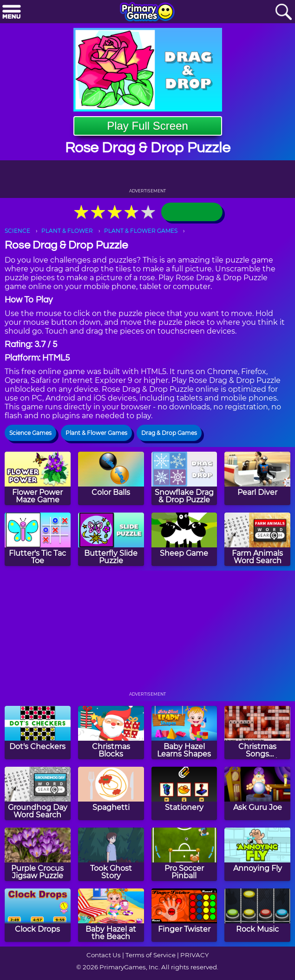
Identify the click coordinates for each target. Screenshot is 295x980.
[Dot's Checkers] (38, 733)
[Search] (283, 12)
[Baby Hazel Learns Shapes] (184, 733)
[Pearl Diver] (257, 478)
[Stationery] (184, 793)
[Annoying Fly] (257, 854)
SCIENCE (17, 231)
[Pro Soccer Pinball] (184, 854)
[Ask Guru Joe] (257, 793)
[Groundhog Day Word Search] (38, 793)
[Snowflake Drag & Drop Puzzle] (184, 478)
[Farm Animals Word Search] (257, 539)
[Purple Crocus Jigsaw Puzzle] (38, 854)
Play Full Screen (147, 126)
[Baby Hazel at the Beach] (111, 915)
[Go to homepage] (147, 13)
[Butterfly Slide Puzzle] (111, 539)
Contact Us (104, 955)
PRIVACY (194, 955)
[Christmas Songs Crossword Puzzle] (257, 733)
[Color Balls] (111, 478)
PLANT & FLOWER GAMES (141, 231)
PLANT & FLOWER (67, 231)
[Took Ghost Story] (111, 854)
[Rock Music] (257, 915)
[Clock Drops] (38, 915)
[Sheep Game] (184, 539)
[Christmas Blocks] (111, 733)
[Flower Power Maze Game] (38, 478)
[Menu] (12, 12)
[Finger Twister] (184, 915)
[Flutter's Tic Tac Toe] (38, 539)
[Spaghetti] (111, 793)
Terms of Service (151, 955)
